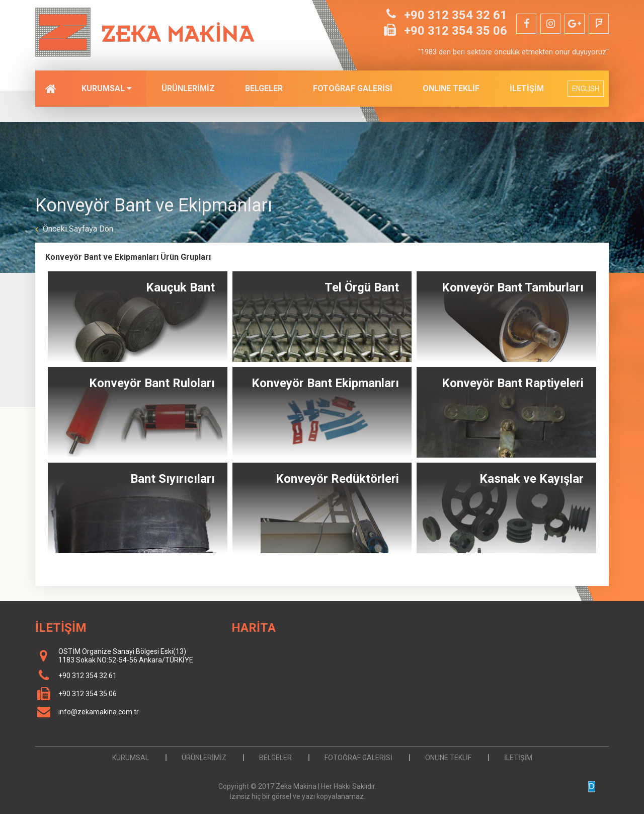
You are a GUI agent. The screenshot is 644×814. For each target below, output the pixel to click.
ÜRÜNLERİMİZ (188, 88)
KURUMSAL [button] (106, 88)
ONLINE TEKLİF (451, 88)
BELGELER (264, 88)
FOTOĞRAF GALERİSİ (353, 88)
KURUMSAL (131, 758)
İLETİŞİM (527, 88)
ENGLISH (586, 89)
